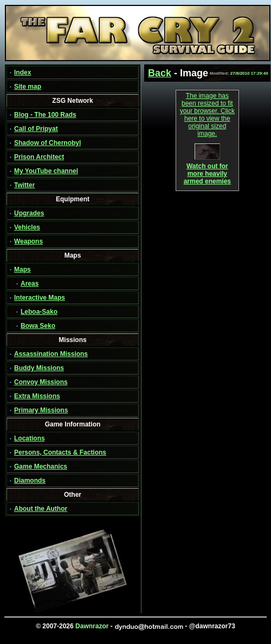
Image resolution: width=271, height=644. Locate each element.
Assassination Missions (51, 354)
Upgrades (29, 213)
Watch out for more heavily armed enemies (207, 171)
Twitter (24, 185)
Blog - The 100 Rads (45, 115)
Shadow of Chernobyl (47, 143)
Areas (30, 284)
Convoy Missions (41, 382)
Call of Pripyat (36, 129)
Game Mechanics (41, 466)
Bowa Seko (38, 326)
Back (160, 73)
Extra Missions (37, 396)
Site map (28, 87)
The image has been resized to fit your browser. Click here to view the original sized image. (207, 115)
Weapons (28, 241)
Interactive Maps (40, 298)
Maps (22, 270)
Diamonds (30, 481)
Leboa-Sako (39, 312)
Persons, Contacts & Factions (60, 452)
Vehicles (27, 227)
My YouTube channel (46, 171)
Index (22, 73)
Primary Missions (41, 410)
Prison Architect (39, 157)
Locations (30, 438)
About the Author (41, 509)
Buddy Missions (39, 368)
